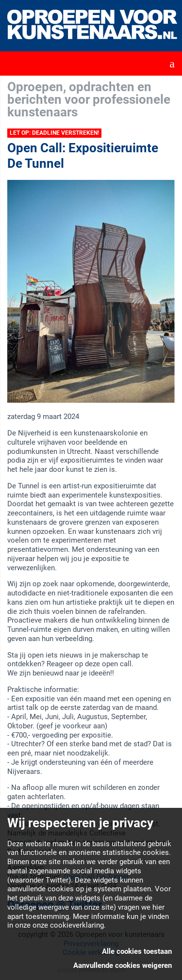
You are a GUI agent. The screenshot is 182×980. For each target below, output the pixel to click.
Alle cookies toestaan (137, 951)
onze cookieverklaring (68, 925)
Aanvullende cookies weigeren (123, 965)
